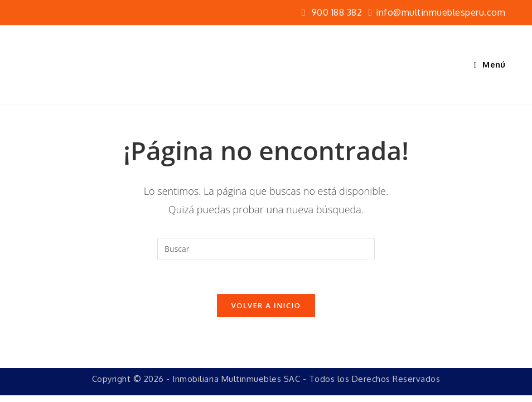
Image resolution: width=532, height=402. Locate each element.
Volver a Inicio (266, 305)
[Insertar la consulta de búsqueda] (266, 249)
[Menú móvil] (490, 64)
